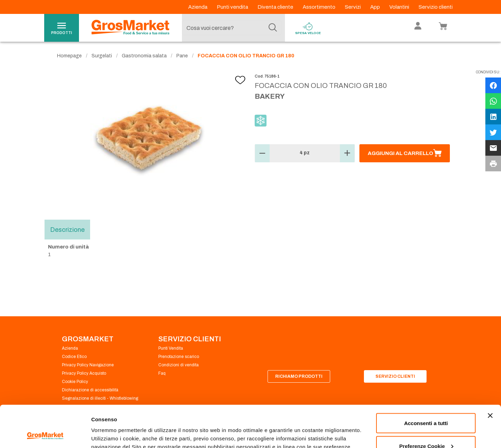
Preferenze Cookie (114, 427)
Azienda (198, 7)
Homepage (69, 56)
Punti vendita (233, 7)
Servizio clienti (436, 7)
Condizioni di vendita (178, 365)
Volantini (400, 7)
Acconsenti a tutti (426, 384)
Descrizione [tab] (67, 229)
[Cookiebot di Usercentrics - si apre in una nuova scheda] (45, 434)
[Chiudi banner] (490, 376)
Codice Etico (74, 357)
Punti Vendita (171, 348)
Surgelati (102, 56)
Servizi (353, 7)
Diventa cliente (276, 7)
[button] (262, 153)
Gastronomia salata (144, 56)
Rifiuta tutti (426, 429)
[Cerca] (273, 28)
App (376, 7)
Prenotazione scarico (179, 357)
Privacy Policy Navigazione (88, 365)
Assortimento (320, 7)
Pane (182, 56)
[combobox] (232, 28)
